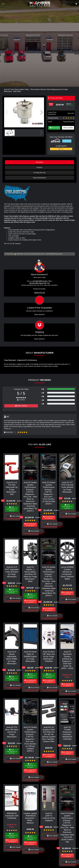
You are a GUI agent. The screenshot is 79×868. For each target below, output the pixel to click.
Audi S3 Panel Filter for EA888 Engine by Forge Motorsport (30, 656)
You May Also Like (39, 173)
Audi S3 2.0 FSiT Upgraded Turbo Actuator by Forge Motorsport (12, 572)
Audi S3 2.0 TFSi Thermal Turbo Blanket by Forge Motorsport (67, 487)
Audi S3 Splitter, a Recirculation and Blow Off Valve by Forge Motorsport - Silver (30, 574)
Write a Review (21, 406)
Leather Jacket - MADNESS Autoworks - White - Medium (30, 818)
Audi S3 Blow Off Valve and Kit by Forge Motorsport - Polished (49, 656)
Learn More (67, 141)
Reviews (39, 167)
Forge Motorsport (69, 122)
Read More (40, 315)
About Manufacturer (39, 178)
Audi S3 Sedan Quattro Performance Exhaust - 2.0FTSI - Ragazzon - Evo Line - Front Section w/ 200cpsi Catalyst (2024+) (30, 739)
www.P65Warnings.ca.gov (54, 254)
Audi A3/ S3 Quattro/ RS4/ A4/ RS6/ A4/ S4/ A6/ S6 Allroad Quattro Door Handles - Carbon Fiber (49, 734)
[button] (42, 112)
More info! (71, 113)
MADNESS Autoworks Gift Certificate (12, 816)
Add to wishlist (68, 128)
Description (39, 162)
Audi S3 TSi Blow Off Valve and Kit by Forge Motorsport (12, 732)
